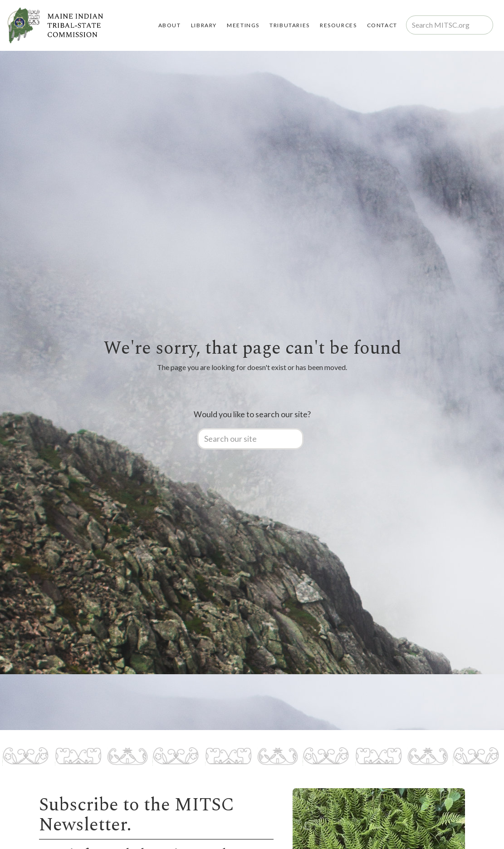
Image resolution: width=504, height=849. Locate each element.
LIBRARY (204, 25)
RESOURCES (338, 25)
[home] (55, 25)
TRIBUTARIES (290, 25)
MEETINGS (243, 25)
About (170, 25)
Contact (382, 25)
